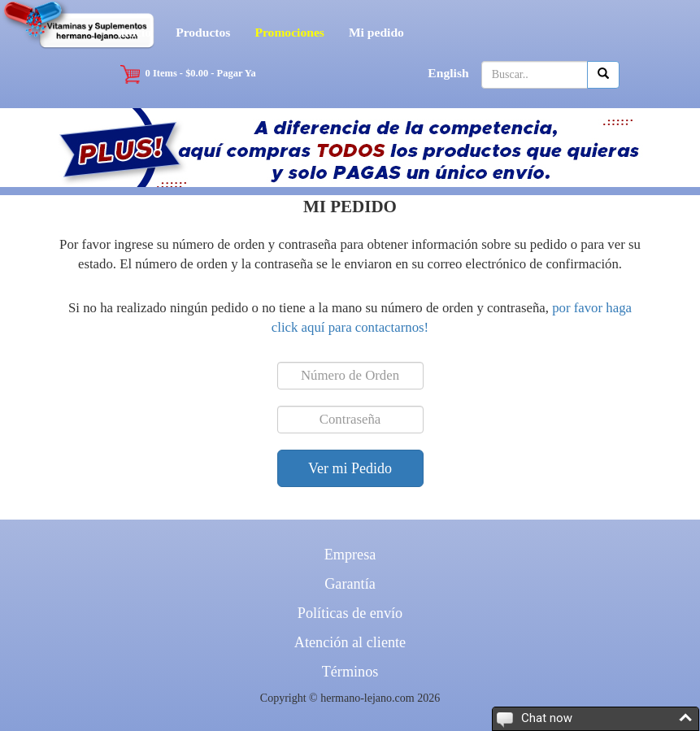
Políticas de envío (350, 613)
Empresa (350, 555)
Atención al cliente (350, 642)
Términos (350, 672)
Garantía (350, 584)
